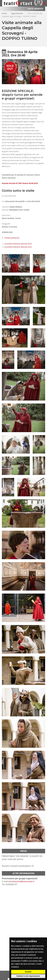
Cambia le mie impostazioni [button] (28, 976)
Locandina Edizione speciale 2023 (18, 244)
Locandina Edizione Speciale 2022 (18, 247)
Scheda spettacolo (12, 238)
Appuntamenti (17, 13)
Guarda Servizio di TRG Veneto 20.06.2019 (20, 183)
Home (4, 13)
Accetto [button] (28, 972)
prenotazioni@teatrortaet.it (21, 881)
